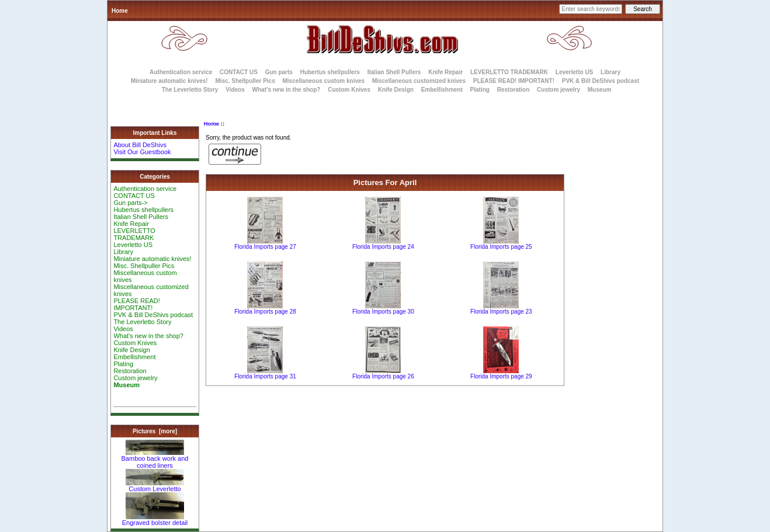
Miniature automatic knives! (169, 81)
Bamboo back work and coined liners (155, 459)
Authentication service (181, 72)
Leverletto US (574, 72)
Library (611, 72)
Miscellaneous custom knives (323, 81)
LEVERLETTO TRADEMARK (509, 72)
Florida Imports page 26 (383, 376)
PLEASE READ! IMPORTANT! (514, 81)
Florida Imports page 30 (383, 312)
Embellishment (442, 90)
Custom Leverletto (155, 486)
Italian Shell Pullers (394, 72)
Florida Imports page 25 (501, 247)
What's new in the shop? (287, 90)
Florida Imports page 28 (265, 312)
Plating (480, 90)
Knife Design (396, 90)
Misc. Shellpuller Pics (245, 81)
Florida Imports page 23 (501, 312)
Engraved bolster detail (155, 520)
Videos (235, 90)
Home (120, 11)
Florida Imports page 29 (501, 376)
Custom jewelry (559, 90)
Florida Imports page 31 (265, 376)
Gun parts (279, 72)
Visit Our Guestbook (142, 152)
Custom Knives (349, 90)
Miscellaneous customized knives (419, 81)
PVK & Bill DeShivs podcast (601, 81)
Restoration (514, 90)
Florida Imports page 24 (383, 247)
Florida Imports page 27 (265, 247)
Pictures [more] (155, 431)
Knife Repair (445, 72)
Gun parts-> (130, 203)
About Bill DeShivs (140, 145)
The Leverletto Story (190, 90)
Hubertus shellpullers (330, 72)
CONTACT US (239, 72)
